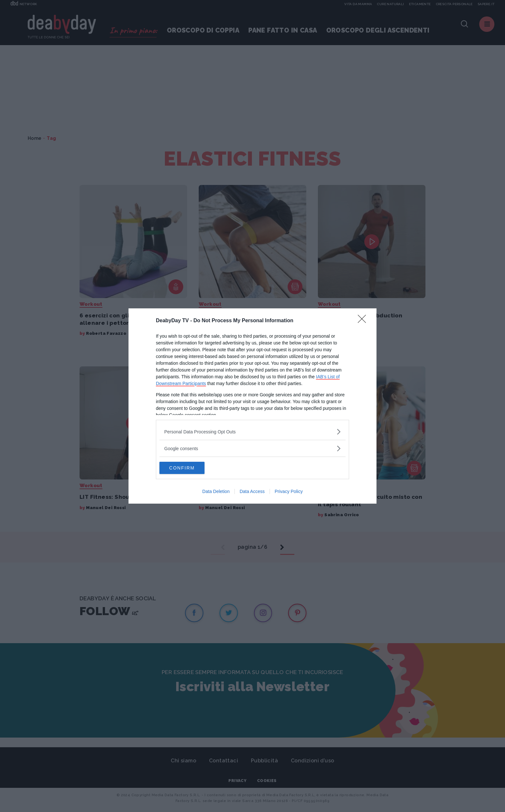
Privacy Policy (289, 492)
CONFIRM (190, 468)
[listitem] (252, 431)
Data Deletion (216, 492)
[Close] (364, 321)
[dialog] (252, 406)
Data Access (252, 492)
